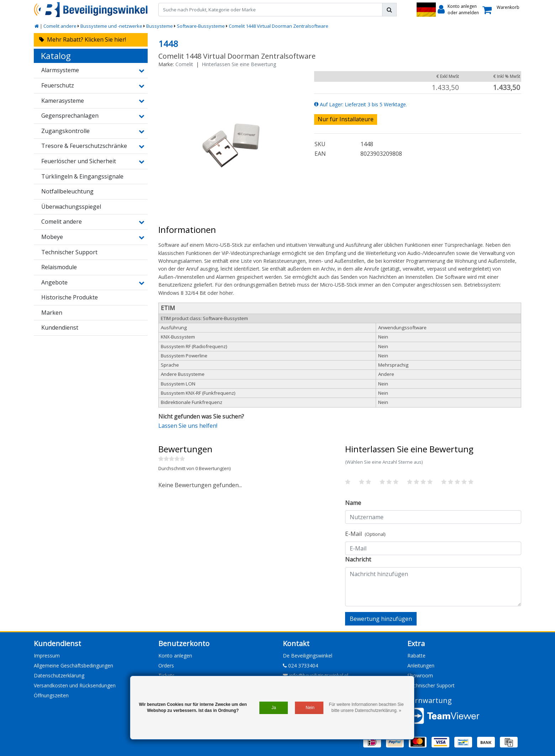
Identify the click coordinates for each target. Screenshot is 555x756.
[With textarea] (433, 587)
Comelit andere (60, 26)
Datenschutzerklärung (59, 675)
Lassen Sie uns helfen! (188, 426)
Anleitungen (421, 666)
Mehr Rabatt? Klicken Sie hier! (83, 39)
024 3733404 (300, 666)
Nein (310, 708)
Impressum (47, 656)
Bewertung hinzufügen (381, 619)
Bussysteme (160, 26)
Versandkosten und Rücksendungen (75, 685)
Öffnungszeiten (51, 695)
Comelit (184, 64)
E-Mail (365, 534)
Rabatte (416, 656)
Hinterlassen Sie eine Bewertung (239, 64)
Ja (274, 708)
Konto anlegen (175, 656)
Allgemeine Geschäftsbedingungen (73, 666)
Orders (166, 666)
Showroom (420, 675)
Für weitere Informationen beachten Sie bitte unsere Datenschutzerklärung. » (366, 707)
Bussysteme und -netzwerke (111, 26)
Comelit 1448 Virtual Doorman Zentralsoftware (279, 26)
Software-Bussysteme (201, 26)
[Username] (433, 517)
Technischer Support (431, 685)
